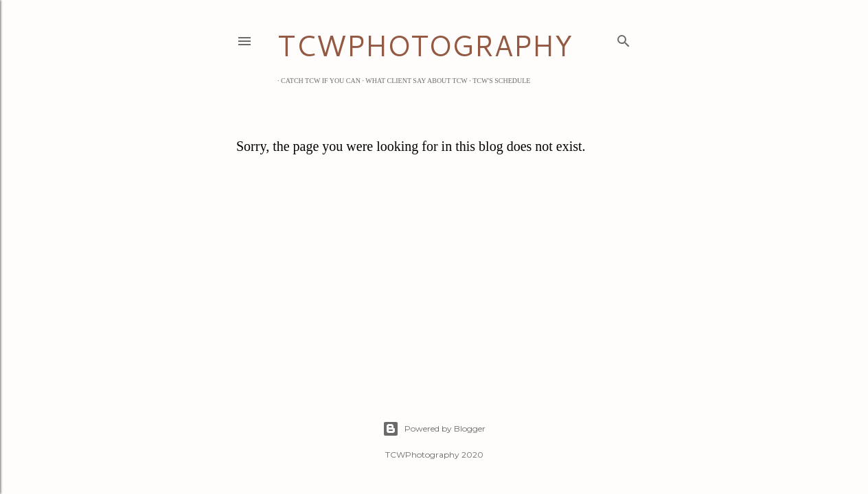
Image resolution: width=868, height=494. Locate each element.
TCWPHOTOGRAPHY (425, 45)
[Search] (624, 38)
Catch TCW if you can (317, 81)
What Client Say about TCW (413, 81)
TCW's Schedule (498, 81)
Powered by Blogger (434, 429)
